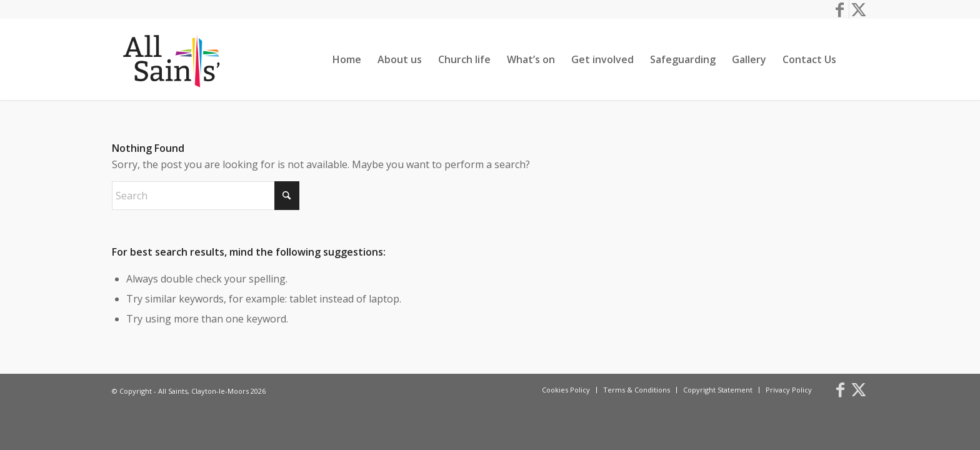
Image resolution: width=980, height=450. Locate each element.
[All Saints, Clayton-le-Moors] (173, 59)
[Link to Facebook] (840, 9)
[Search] (857, 59)
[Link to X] (859, 9)
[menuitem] (347, 59)
